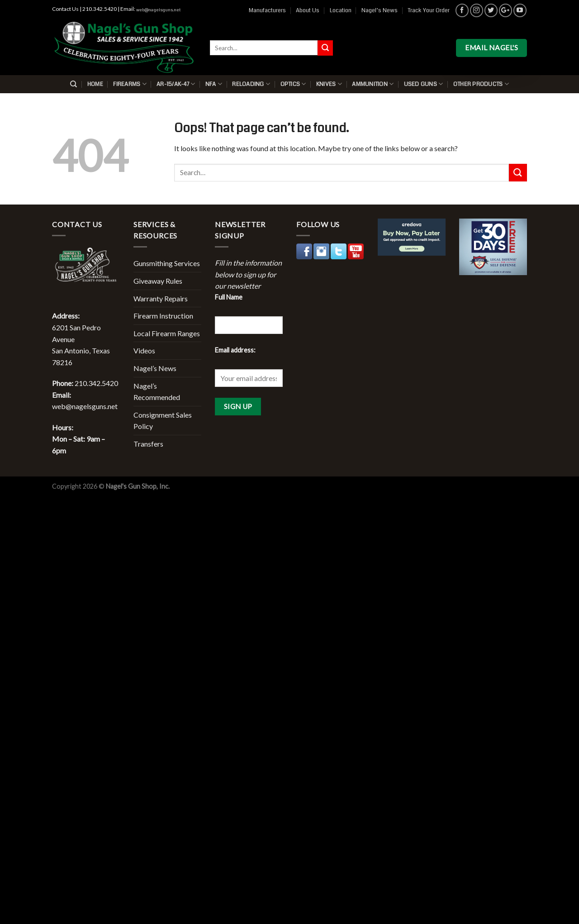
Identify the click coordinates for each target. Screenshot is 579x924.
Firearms (130, 84)
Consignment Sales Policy (163, 421)
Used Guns (424, 84)
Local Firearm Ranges (167, 333)
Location (341, 10)
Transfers (148, 444)
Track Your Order (429, 10)
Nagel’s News (380, 10)
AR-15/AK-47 (176, 84)
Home (95, 84)
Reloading (251, 84)
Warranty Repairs (161, 298)
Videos (144, 350)
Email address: (235, 350)
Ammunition (373, 84)
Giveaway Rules (158, 281)
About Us (308, 10)
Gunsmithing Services (167, 263)
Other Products (481, 84)
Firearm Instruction (163, 316)
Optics (293, 84)
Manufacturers (267, 10)
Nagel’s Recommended (157, 392)
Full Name (229, 297)
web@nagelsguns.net (158, 10)
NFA (214, 84)
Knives (329, 84)
